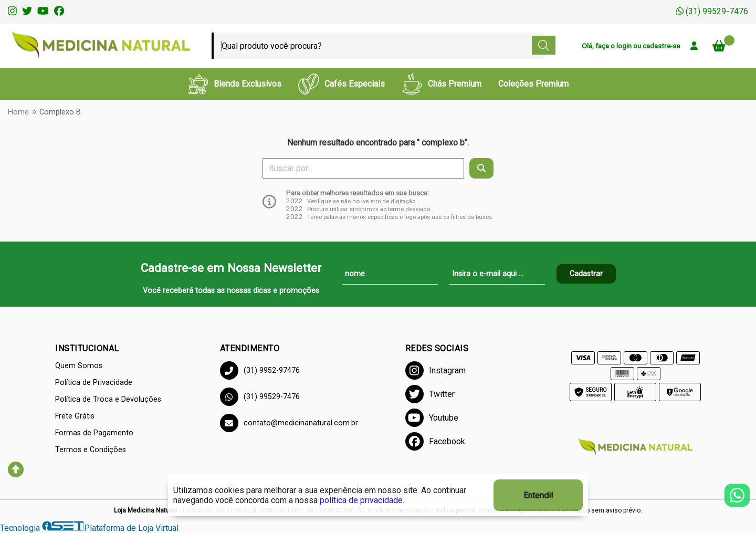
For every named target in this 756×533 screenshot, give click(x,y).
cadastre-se (661, 46)
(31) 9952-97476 (260, 370)
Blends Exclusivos (234, 84)
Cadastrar (586, 274)
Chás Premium (442, 84)
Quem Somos (79, 366)
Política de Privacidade (94, 383)
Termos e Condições (91, 450)
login (625, 46)
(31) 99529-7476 (712, 11)
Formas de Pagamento (94, 433)
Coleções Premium (533, 84)
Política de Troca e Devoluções (108, 399)
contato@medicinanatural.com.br (289, 423)
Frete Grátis (75, 416)
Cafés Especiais (342, 84)
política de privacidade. (362, 500)
